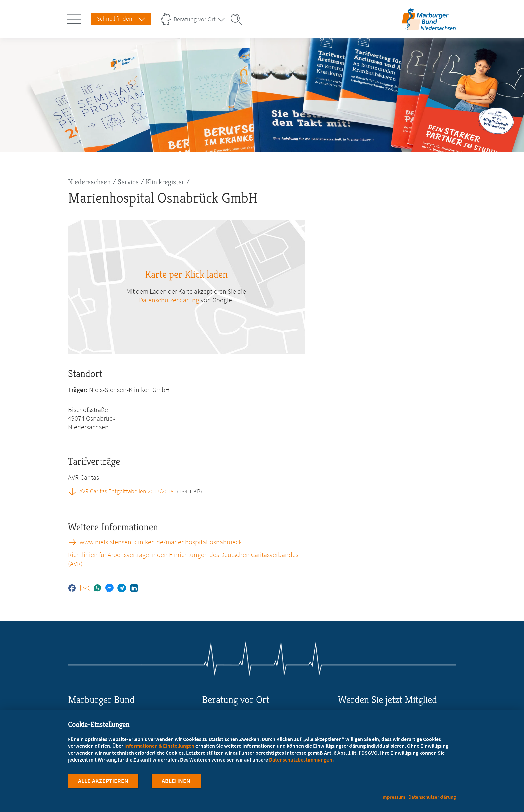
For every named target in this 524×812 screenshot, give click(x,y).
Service (128, 182)
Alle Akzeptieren (103, 781)
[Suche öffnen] (239, 20)
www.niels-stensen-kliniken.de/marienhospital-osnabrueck (161, 542)
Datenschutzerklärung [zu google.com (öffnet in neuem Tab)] (169, 300)
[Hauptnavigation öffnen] (75, 18)
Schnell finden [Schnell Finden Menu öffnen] (115, 19)
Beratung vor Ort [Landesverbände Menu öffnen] (195, 19)
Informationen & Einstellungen (159, 746)
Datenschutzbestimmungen (301, 760)
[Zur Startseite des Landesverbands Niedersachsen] (429, 28)
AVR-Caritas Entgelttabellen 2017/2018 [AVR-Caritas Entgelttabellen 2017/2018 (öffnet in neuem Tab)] (126, 491)
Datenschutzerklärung (432, 797)
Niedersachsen (89, 182)
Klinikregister (165, 182)
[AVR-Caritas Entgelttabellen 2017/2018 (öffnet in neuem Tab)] (75, 491)
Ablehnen (176, 781)
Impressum (393, 797)
